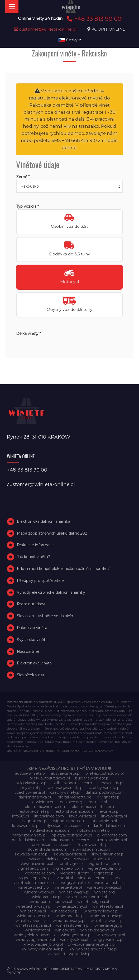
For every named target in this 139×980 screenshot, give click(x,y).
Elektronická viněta (34, 663)
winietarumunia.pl (106, 916)
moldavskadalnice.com (49, 830)
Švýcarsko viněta (32, 640)
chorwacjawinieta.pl (66, 788)
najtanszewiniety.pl (29, 835)
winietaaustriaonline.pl (87, 897)
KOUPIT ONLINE (108, 29)
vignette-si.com (75, 873)
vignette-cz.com (33, 868)
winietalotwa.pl (65, 911)
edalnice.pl (97, 802)
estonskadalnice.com (75, 811)
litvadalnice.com (49, 816)
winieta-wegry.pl (39, 892)
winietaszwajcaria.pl (33, 925)
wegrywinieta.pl (75, 883)
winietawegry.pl (109, 925)
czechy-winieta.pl (104, 788)
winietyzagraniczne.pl (35, 940)
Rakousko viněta (32, 628)
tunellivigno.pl (71, 864)
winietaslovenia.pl (32, 921)
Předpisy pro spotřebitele (40, 581)
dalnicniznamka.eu (35, 797)
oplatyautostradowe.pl (72, 835)
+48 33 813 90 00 (93, 19)
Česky (70, 40)
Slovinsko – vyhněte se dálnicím (46, 616)
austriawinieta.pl (66, 773)
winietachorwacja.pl (34, 906)
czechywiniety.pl (65, 792)
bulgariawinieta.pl (31, 783)
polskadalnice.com (29, 840)
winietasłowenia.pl (73, 925)
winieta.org (105, 892)
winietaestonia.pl (108, 906)
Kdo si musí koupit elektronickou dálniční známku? (63, 569)
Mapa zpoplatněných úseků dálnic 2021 (53, 533)
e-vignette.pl (109, 797)
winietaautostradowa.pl (51, 902)
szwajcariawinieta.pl (92, 859)
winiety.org (65, 930)
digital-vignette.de (75, 797)
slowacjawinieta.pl (70, 854)
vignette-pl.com (68, 868)
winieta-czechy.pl (34, 887)
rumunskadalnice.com (51, 845)
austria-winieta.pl (30, 773)
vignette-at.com (104, 864)
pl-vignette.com (112, 835)
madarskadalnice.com (107, 826)
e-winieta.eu (43, 802)
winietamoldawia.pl (101, 911)
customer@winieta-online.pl (45, 29)
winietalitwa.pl (33, 911)
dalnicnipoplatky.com (105, 792)
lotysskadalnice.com (63, 826)
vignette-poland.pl (105, 868)
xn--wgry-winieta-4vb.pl (43, 949)
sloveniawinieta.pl (92, 845)
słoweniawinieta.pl (36, 864)
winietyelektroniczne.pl (35, 935)
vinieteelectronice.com (35, 883)
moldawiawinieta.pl (93, 830)
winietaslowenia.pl (107, 921)
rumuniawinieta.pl (111, 840)
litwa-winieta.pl (83, 816)
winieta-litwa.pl (68, 887)
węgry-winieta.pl (108, 940)
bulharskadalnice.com (72, 783)
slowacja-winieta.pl (31, 854)
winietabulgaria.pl (93, 902)
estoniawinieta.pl (35, 811)
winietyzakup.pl (74, 940)
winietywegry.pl (111, 935)
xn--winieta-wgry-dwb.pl (69, 954)
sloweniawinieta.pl (108, 854)
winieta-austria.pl (110, 883)
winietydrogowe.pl (97, 930)
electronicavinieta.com (46, 807)
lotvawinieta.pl (104, 821)
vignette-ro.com (40, 873)
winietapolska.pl (70, 916)
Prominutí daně (31, 604)
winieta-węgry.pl (74, 892)
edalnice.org (71, 802)
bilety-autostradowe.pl (50, 778)
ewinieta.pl (109, 811)
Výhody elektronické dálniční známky (51, 592)
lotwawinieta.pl (26, 826)
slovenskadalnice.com (47, 849)
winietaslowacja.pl (69, 921)
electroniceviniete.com (93, 807)
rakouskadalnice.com (70, 840)
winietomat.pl (37, 930)
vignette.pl (104, 873)
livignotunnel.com (69, 821)
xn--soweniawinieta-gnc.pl (92, 944)
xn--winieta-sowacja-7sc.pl (93, 949)
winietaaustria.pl (47, 897)
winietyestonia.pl (76, 935)
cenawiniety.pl (110, 783)
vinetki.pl (65, 878)
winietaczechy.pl (72, 906)
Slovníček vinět (31, 675)
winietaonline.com (34, 916)
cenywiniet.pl (30, 788)
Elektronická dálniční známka (44, 521)
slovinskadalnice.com (92, 849)
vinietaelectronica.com (99, 878)
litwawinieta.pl (114, 816)
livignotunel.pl (35, 821)
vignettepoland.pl (35, 878)
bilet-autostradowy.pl (105, 773)
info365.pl (21, 816)
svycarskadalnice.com (49, 859)
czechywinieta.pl (30, 792)
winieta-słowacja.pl (104, 887)
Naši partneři (29, 651)
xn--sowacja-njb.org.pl (43, 944)
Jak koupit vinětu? (33, 557)
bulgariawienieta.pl (92, 778)
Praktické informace (35, 545)
